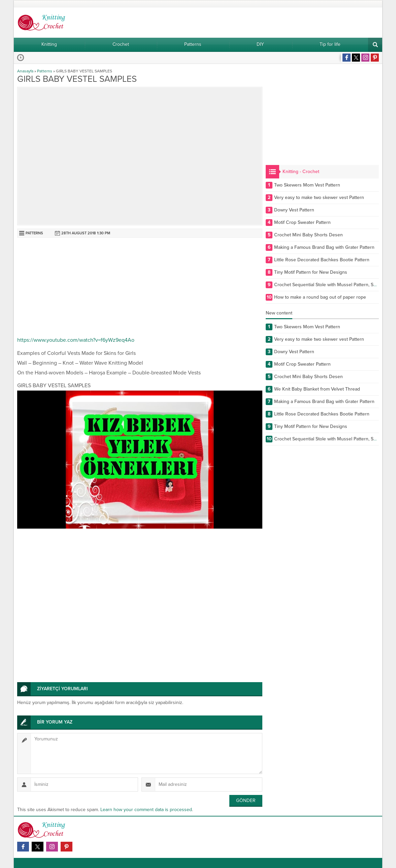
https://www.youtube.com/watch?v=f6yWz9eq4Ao (76, 340)
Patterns (45, 71)
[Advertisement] (140, 288)
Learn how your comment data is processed (146, 810)
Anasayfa (25, 71)
